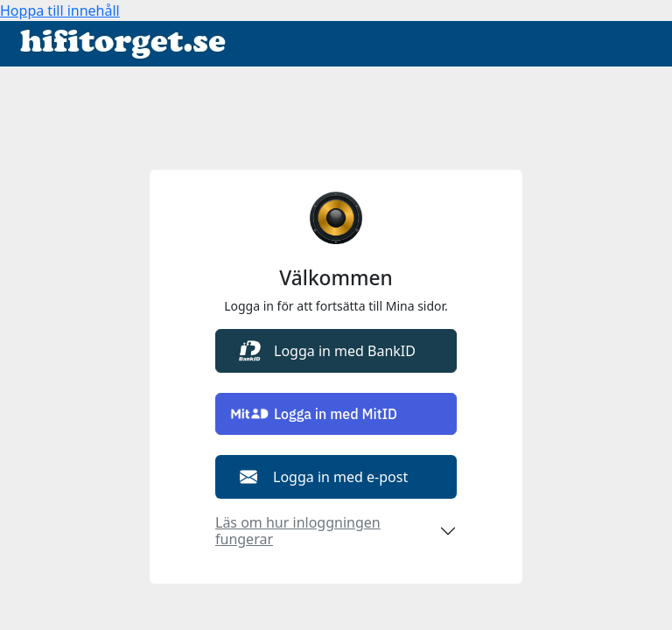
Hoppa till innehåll (60, 10)
